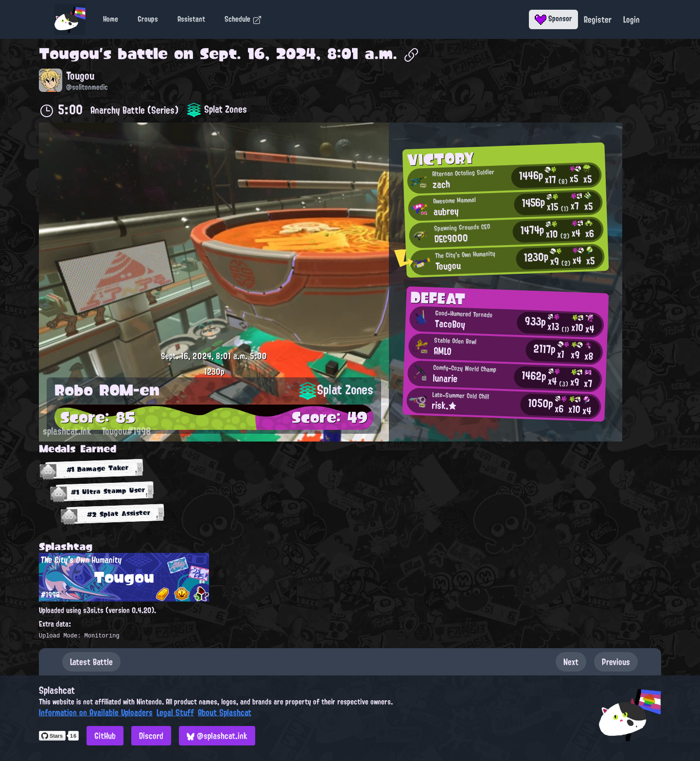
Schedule (243, 19)
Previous (616, 662)
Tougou (69, 53)
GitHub (105, 736)
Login (631, 19)
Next (571, 662)
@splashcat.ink (217, 736)
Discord (151, 736)
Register (598, 19)
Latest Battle (91, 662)
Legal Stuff (175, 712)
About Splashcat (225, 712)
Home (111, 19)
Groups (148, 19)
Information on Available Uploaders (96, 712)
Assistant (191, 19)
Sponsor (553, 18)
